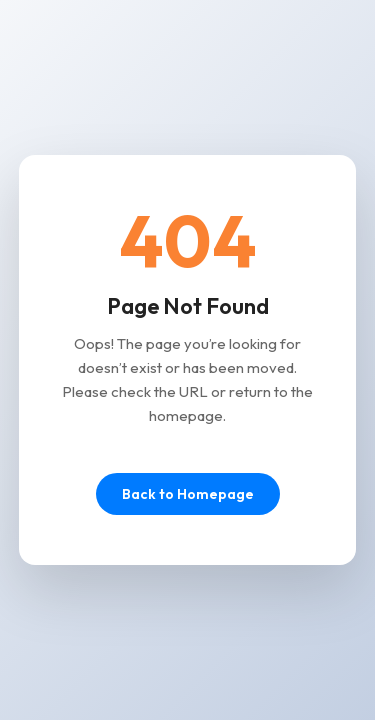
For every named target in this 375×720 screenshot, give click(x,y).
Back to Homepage (188, 494)
